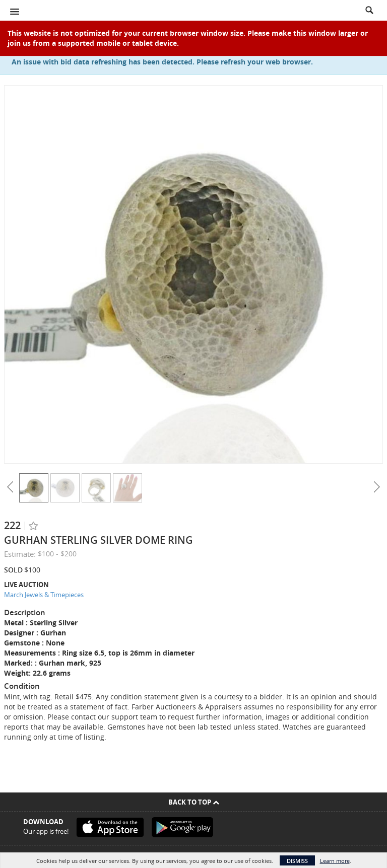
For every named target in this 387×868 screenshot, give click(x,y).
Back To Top (194, 802)
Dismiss (297, 861)
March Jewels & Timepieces (44, 595)
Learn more (335, 861)
